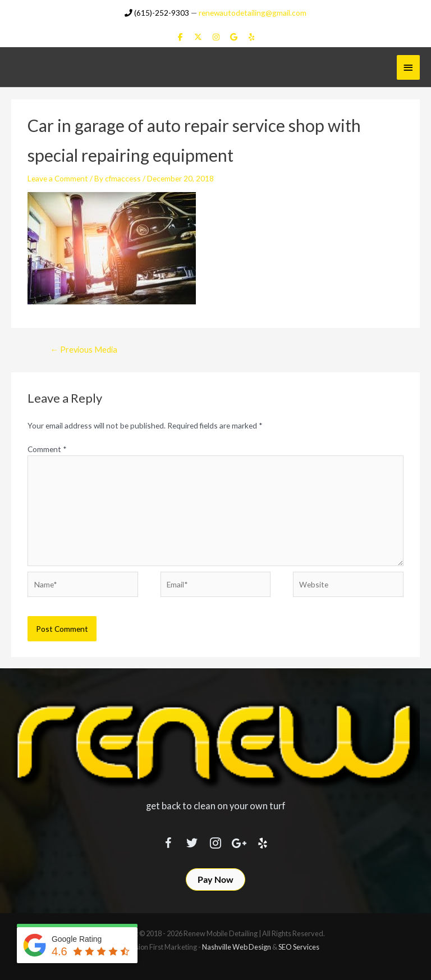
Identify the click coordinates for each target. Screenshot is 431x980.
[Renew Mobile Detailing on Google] (234, 36)
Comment (47, 448)
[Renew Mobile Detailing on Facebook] (180, 36)
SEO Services (299, 946)
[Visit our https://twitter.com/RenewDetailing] (192, 840)
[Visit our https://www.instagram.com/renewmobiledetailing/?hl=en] (215, 840)
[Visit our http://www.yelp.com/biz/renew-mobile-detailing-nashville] (263, 840)
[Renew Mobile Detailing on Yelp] (251, 36)
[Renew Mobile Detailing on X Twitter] (198, 36)
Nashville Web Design (237, 946)
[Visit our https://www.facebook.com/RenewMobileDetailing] (168, 840)
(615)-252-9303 (157, 12)
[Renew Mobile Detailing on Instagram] (216, 36)
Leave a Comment (58, 178)
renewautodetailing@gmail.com (253, 12)
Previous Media (84, 348)
